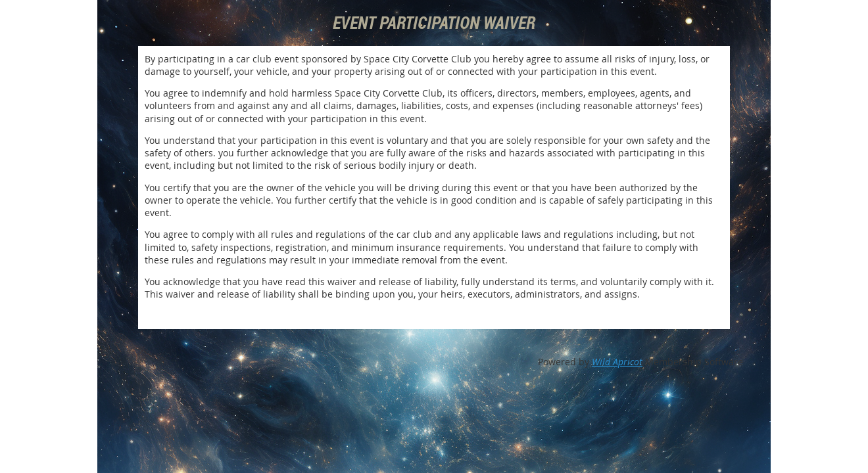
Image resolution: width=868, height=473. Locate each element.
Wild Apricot (617, 362)
